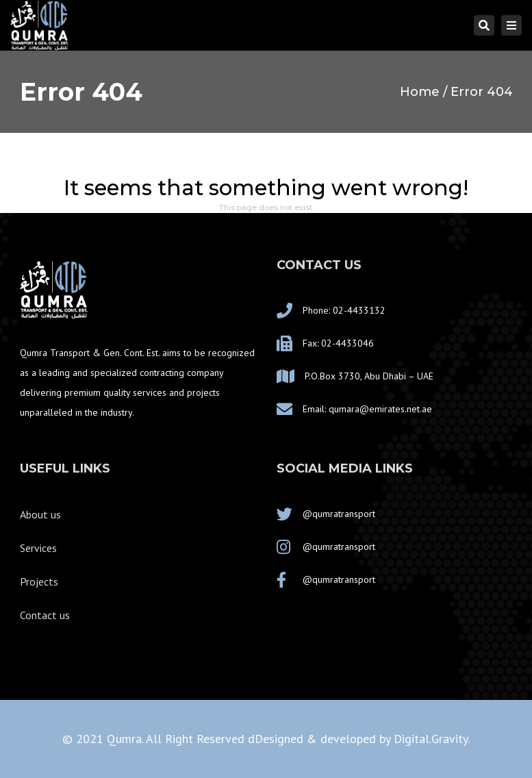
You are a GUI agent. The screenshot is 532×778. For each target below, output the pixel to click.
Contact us (45, 615)
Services (38, 548)
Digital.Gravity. (432, 739)
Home (420, 92)
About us (40, 514)
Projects (39, 581)
